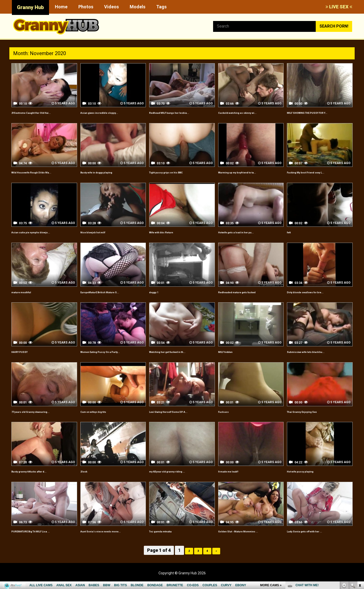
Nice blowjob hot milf (100, 238)
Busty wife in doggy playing (106, 178)
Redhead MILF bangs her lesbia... (180, 112)
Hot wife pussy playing (308, 477)
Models (138, 7)
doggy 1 (157, 297)
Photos (86, 7)
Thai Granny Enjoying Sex (311, 417)
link (360, 510)
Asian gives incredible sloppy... (110, 112)
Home (61, 7)
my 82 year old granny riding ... (178, 477)
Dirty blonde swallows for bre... (316, 297)
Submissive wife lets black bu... (317, 357)
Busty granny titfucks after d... (40, 477)
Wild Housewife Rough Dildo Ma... (43, 178)
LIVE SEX (339, 7)
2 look (86, 477)
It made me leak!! (234, 477)
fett (291, 238)
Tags (161, 7)
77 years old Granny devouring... (42, 417)
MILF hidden (230, 357)
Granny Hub (30, 7)
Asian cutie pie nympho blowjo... (42, 238)
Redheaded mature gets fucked (248, 297)
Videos (111, 7)
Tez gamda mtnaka (167, 537)
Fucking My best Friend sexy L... (317, 178)
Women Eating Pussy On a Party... (112, 357)
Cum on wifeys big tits (101, 417)
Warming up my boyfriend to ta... (249, 178)
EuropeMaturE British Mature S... (111, 297)
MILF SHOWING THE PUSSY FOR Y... (317, 115)
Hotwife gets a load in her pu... (247, 238)
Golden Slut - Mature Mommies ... (250, 537)
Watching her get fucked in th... (179, 357)
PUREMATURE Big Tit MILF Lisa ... (43, 537)
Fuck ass (227, 417)
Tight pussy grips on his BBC (176, 178)
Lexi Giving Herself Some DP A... (180, 417)
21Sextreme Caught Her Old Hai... (43, 112)
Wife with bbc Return (169, 238)
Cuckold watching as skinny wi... (248, 112)
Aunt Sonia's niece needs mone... (112, 537)
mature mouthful (27, 297)
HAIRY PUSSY (24, 357)
